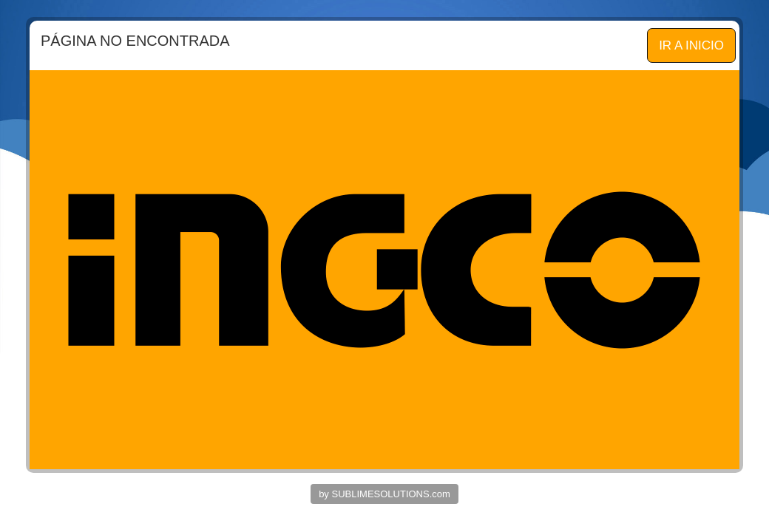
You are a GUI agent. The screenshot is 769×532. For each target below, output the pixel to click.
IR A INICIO (691, 45)
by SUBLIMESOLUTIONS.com (384, 494)
